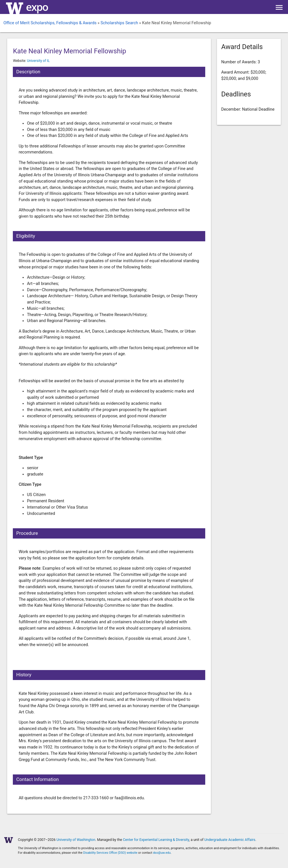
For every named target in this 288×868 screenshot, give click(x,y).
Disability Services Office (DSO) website (110, 853)
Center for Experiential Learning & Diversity (156, 840)
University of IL (38, 61)
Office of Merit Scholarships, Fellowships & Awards (50, 23)
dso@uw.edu (162, 853)
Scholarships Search (119, 23)
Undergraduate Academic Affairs (230, 840)
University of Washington (76, 840)
